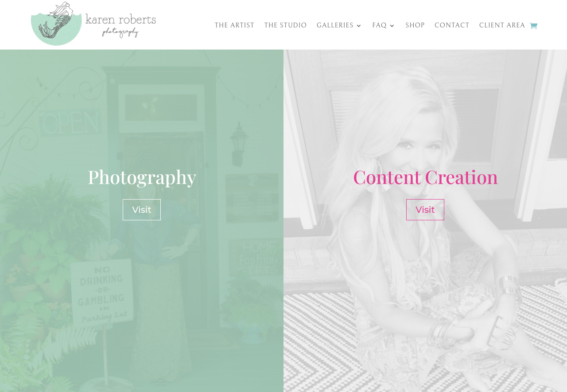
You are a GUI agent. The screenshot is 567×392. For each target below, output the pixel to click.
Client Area (502, 26)
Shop (415, 26)
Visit (142, 210)
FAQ (379, 26)
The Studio (285, 26)
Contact (452, 26)
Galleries (335, 26)
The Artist (235, 26)
